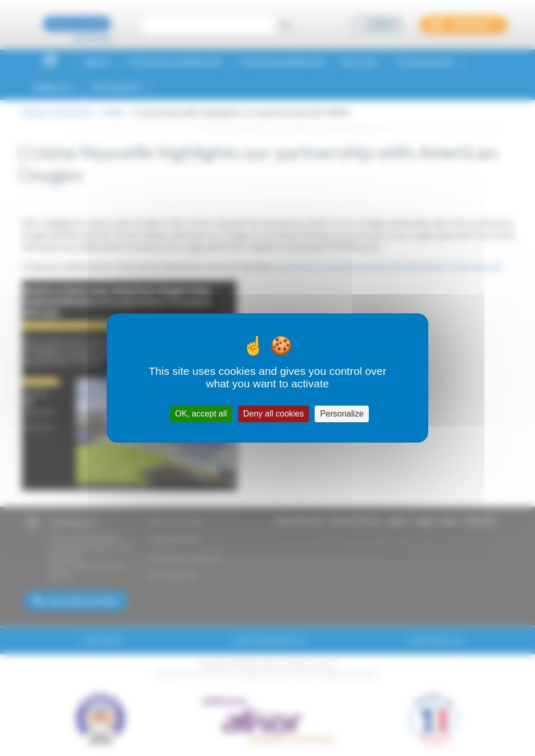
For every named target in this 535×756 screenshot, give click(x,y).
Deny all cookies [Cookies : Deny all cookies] (274, 414)
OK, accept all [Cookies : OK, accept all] (201, 414)
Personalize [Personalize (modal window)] (342, 414)
